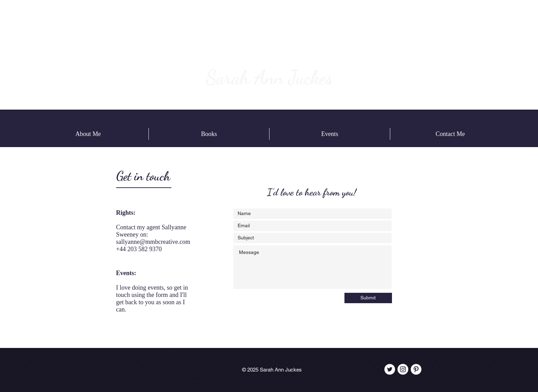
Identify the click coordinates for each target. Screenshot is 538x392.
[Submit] (368, 298)
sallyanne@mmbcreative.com (153, 242)
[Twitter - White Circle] (390, 369)
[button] (209, 134)
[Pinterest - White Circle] (416, 369)
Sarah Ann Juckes (269, 77)
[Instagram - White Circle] (403, 369)
